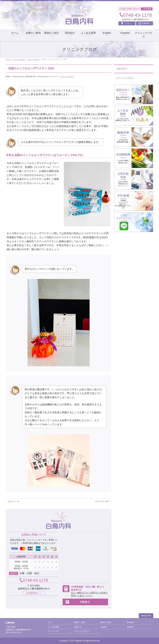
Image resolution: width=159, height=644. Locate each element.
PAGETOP (146, 616)
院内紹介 (131, 622)
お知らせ (78, 627)
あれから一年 (12, 501)
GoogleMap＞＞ (34, 593)
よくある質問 (53, 627)
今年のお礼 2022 (103, 501)
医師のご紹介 (106, 622)
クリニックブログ (67, 76)
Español (130, 627)
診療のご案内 (80, 622)
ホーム (50, 622)
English (103, 627)
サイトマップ (53, 631)
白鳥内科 (78, 641)
